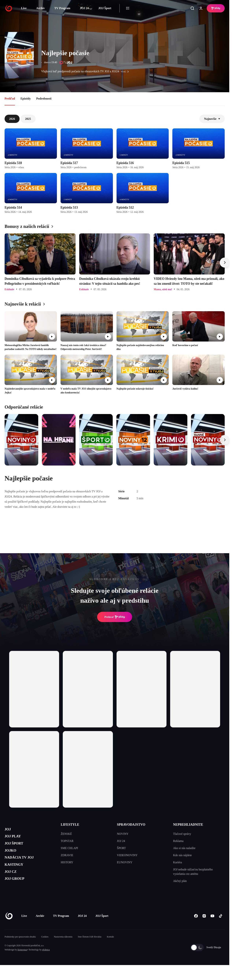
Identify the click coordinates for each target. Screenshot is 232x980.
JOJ (9, 830)
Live (24, 8)
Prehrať (115, 617)
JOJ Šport (105, 8)
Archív (41, 8)
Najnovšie (212, 119)
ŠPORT (121, 848)
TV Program (62, 8)
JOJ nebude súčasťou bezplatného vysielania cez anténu (193, 872)
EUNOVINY (125, 862)
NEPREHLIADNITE (188, 825)
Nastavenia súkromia (63, 948)
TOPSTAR (67, 841)
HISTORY (67, 862)
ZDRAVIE (67, 855)
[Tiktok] (221, 927)
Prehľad (10, 99)
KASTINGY (17, 873)
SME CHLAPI (69, 848)
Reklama (178, 841)
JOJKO (12, 856)
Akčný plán (180, 881)
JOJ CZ (12, 882)
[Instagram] (204, 927)
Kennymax (22, 961)
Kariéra (177, 862)
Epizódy (26, 99)
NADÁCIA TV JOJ (24, 865)
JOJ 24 (84, 8)
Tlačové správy (182, 834)
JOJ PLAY (15, 839)
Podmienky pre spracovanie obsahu (20, 948)
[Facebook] (196, 927)
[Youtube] (212, 927)
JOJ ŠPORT (17, 848)
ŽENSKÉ (66, 834)
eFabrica (46, 961)
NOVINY (123, 834)
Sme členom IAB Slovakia (90, 948)
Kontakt (110, 948)
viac (126, 72)
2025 (28, 119)
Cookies (45, 948)
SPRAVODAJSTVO (131, 825)
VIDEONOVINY (127, 855)
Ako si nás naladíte (184, 848)
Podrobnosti (44, 99)
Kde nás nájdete (182, 855)
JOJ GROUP (17, 891)
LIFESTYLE (70, 825)
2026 (12, 119)
